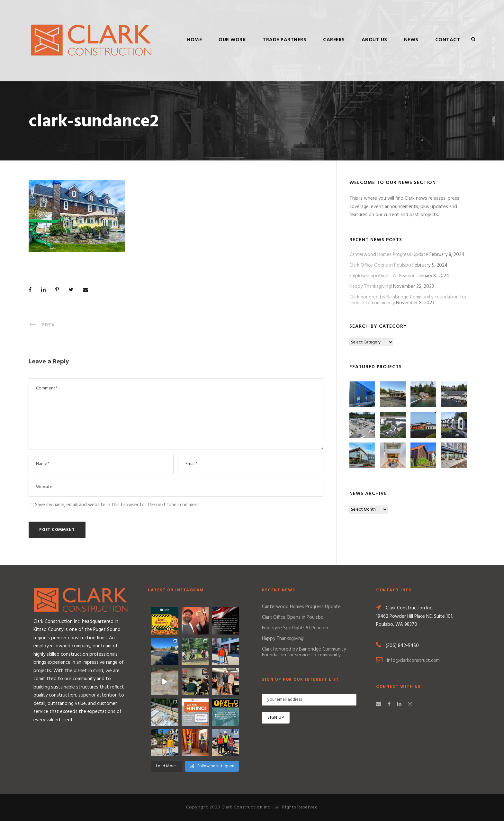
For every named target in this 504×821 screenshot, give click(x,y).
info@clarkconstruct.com (413, 661)
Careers (334, 40)
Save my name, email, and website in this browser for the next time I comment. (118, 505)
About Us (374, 40)
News (411, 40)
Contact (448, 40)
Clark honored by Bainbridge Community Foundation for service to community (304, 652)
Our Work (232, 40)
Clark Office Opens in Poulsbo (380, 265)
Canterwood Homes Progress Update (389, 255)
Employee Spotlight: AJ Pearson (382, 276)
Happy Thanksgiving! (371, 287)
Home (194, 40)
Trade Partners (284, 40)
